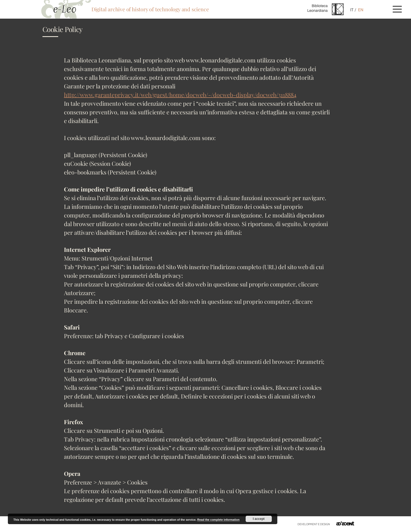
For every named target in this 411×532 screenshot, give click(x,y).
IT (352, 10)
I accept (259, 519)
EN (361, 10)
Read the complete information (218, 520)
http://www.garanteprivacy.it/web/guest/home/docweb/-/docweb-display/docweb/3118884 (180, 95)
